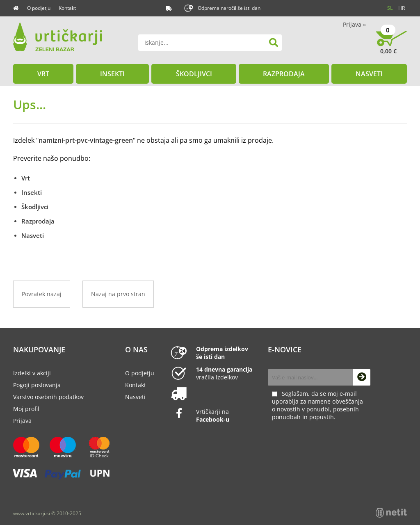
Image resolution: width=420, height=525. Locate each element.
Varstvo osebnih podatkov (48, 397)
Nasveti (369, 74)
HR (402, 8)
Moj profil (26, 409)
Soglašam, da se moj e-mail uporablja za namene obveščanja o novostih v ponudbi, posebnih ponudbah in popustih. (317, 405)
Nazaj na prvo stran (118, 294)
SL (390, 8)
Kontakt (67, 8)
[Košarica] (391, 45)
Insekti (112, 74)
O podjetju (39, 8)
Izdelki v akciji (32, 373)
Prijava (354, 24)
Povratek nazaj (42, 294)
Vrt (43, 74)
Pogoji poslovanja (37, 385)
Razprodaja (284, 74)
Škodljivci (194, 74)
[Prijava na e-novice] (362, 377)
